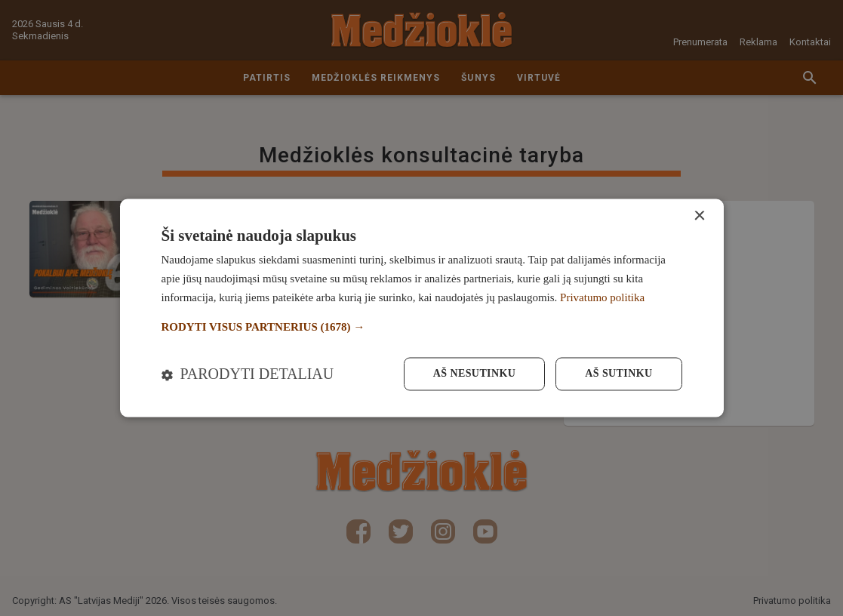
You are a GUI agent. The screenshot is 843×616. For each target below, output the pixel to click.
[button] (422, 327)
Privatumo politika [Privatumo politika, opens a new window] (602, 297)
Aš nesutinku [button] (474, 374)
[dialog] (422, 308)
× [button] (699, 216)
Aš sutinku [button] (618, 374)
